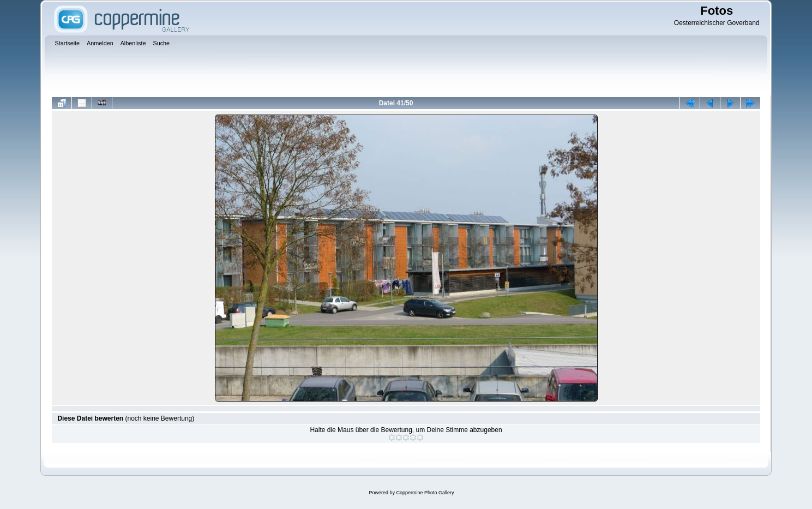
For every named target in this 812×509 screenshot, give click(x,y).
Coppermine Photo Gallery (425, 493)
